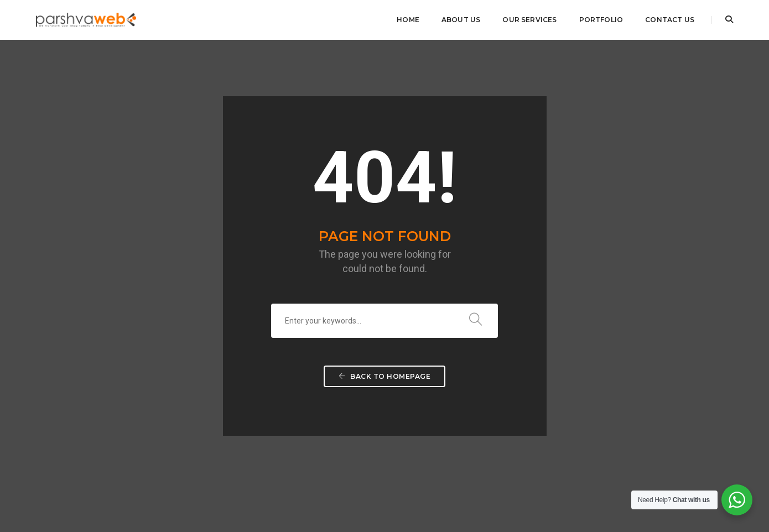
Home (408, 20)
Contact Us (670, 20)
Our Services (529, 20)
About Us (461, 20)
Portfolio (601, 20)
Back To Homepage (385, 327)
